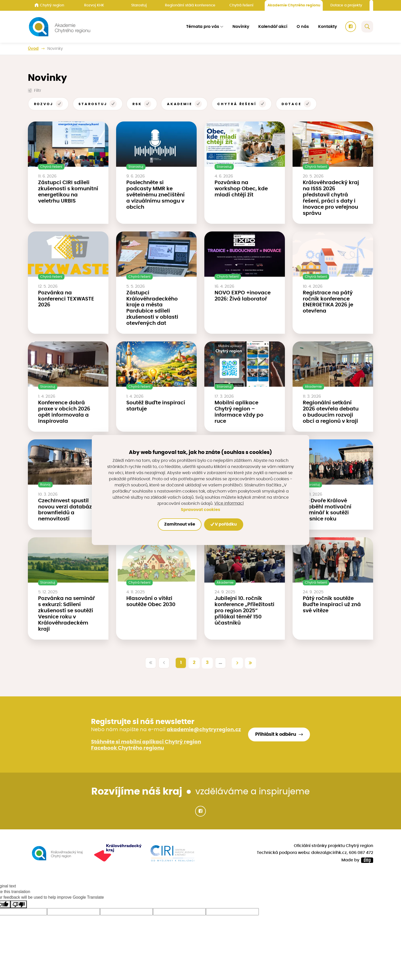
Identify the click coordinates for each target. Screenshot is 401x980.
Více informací (229, 504)
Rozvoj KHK (94, 5)
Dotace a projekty (346, 5)
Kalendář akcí (273, 27)
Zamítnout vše (179, 524)
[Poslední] (251, 663)
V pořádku (224, 524)
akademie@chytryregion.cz (204, 730)
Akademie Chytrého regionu (294, 5)
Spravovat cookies (201, 510)
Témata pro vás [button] (203, 27)
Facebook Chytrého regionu (127, 748)
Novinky (241, 27)
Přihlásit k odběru (276, 734)
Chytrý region (49, 5)
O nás (303, 27)
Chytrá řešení (241, 5)
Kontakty (328, 27)
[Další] (237, 663)
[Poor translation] (19, 904)
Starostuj (139, 5)
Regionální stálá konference (190, 5)
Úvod (33, 49)
